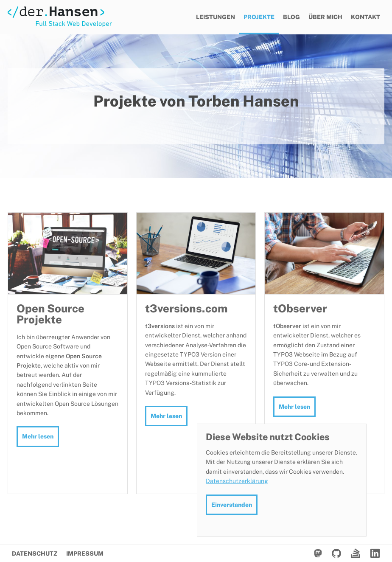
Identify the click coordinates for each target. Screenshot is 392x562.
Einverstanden (232, 505)
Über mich (325, 17)
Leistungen (216, 17)
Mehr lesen (38, 436)
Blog (291, 17)
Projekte (259, 17)
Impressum (85, 554)
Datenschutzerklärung (237, 481)
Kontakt (365, 17)
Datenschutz (35, 554)
